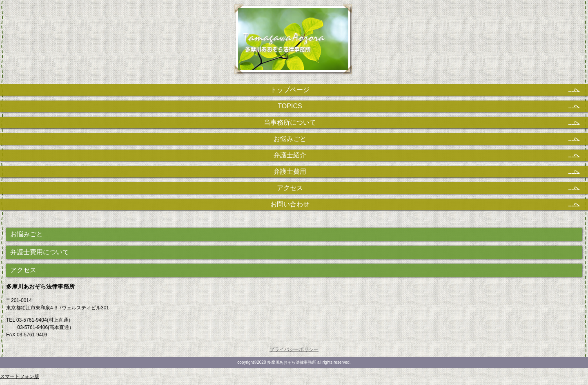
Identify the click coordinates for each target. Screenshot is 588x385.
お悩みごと (27, 234)
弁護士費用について (40, 252)
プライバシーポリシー (294, 349)
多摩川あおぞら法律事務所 (294, 43)
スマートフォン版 (20, 376)
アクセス (23, 270)
